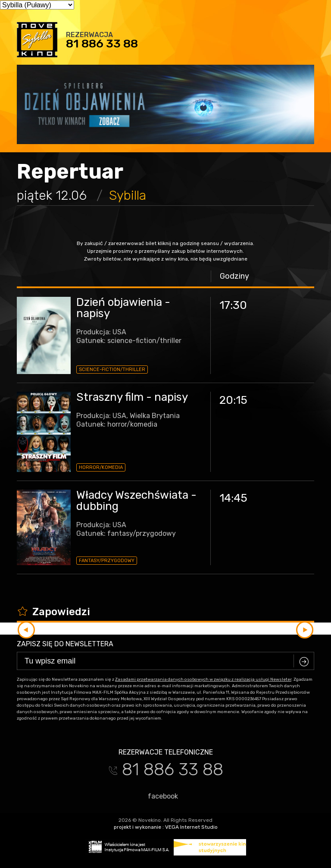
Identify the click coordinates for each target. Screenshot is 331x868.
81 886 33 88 (102, 44)
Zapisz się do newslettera (65, 644)
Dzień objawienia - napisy (123, 308)
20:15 (233, 400)
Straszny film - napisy (132, 397)
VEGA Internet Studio (191, 827)
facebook (159, 796)
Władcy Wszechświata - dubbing (136, 501)
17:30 (233, 305)
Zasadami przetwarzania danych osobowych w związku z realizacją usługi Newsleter (203, 679)
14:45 (233, 498)
